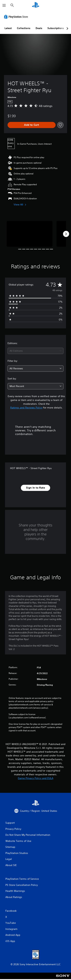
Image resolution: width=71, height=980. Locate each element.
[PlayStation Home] (36, 5)
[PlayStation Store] (17, 17)
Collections (24, 28)
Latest (8, 28)
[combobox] (35, 351)
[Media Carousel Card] (30, 234)
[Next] (66, 234)
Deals (39, 28)
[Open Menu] (4, 5)
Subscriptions (56, 28)
